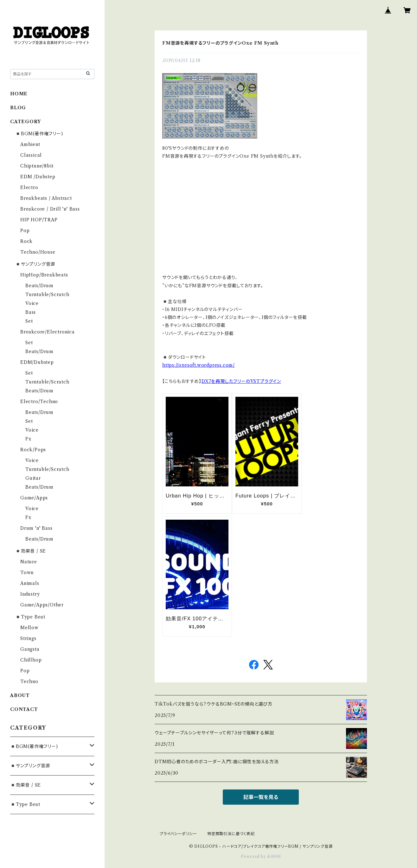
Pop (25, 231)
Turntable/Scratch (47, 295)
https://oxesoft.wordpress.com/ (199, 365)
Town (27, 573)
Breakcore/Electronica (48, 332)
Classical (31, 155)
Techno (29, 681)
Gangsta (30, 649)
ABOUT (20, 695)
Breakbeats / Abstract (46, 198)
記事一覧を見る (261, 797)
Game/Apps (34, 498)
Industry (30, 594)
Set (29, 321)
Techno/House (38, 252)
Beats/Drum (39, 286)
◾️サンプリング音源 (35, 264)
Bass (31, 312)
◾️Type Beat (30, 617)
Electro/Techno (39, 402)
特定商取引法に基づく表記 (231, 834)
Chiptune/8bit (37, 166)
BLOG (18, 108)
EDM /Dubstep (38, 177)
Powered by (261, 856)
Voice (32, 303)
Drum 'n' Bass (36, 528)
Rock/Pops (33, 450)
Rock (26, 241)
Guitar (33, 478)
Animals (30, 583)
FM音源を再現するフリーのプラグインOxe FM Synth (220, 43)
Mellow (29, 628)
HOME (19, 94)
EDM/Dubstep (37, 362)
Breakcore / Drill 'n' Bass (50, 209)
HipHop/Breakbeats (44, 275)
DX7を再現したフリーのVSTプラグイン (241, 381)
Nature (29, 562)
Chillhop (31, 660)
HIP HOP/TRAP (39, 220)
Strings (28, 638)
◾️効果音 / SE (31, 551)
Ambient (30, 144)
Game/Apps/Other (42, 605)
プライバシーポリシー (178, 834)
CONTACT (24, 709)
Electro (29, 187)
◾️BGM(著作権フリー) (39, 134)
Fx (28, 439)
